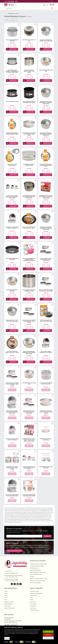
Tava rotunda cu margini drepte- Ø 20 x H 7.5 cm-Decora (12, 228)
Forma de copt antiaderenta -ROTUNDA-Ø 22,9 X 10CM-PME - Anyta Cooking (46, 103)
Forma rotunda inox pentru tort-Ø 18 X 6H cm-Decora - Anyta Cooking (46, 412)
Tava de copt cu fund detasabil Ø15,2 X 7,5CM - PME (46, 383)
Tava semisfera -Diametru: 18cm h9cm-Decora (46, 467)
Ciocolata (32, 576)
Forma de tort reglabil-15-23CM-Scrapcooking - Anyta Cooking (29, 495)
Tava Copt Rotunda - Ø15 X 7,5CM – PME (29, 383)
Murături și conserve (9, 602)
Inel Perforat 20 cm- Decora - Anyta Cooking (46, 439)
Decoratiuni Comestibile (35, 583)
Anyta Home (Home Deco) (36, 574)
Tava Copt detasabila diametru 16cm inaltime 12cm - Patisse (29, 102)
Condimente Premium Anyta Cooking (38, 564)
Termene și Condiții (34, 591)
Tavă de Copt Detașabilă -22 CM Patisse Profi (12, 259)
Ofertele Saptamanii (34, 568)
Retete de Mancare (9, 604)
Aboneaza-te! (47, 536)
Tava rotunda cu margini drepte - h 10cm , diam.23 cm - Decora (12, 495)
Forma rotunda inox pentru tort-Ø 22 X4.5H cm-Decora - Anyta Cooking (29, 412)
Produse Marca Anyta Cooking (37, 566)
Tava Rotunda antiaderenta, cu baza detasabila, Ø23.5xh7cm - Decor (46, 165)
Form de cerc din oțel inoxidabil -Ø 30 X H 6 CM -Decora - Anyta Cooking (12, 384)
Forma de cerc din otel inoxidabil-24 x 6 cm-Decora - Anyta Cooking (46, 290)
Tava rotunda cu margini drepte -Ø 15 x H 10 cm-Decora (12, 439)
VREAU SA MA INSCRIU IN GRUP (14, 551)
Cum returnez (33, 608)
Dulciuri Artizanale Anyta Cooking (37, 581)
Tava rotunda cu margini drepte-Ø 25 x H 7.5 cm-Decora (46, 352)
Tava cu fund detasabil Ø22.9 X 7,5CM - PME (12, 40)
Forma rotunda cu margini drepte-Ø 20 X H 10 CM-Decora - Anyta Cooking (12, 412)
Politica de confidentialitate (36, 593)
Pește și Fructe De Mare (10, 608)
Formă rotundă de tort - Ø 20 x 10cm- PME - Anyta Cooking (12, 321)
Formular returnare (34, 610)
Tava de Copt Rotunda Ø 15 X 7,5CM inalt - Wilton (29, 165)
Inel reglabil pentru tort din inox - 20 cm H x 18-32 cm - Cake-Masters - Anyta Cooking (29, 440)
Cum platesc (33, 606)
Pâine (6, 600)
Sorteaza (14, 20)
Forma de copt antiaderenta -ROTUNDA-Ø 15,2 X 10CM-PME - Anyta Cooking (46, 228)
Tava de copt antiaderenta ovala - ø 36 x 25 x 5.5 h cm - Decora (29, 228)
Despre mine (33, 602)
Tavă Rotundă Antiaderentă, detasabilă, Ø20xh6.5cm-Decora (12, 133)
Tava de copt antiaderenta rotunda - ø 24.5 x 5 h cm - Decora (12, 352)
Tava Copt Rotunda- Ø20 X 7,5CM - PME (46, 71)
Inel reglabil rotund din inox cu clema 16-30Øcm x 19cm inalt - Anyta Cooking (29, 197)
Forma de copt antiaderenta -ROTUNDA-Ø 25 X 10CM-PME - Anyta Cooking (46, 134)
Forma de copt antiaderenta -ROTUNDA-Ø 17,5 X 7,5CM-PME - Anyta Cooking (29, 353)
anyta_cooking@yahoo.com (11, 573)
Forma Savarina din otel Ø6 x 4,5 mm (29, 40)
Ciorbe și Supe (8, 606)
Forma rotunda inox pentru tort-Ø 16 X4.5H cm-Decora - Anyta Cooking (46, 259)
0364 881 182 (8, 571)
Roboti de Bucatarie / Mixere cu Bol (38, 572)
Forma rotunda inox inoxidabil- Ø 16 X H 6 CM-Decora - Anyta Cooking (29, 321)
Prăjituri (6, 593)
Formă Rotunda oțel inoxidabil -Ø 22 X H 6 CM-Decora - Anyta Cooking (29, 134)
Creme (6, 598)
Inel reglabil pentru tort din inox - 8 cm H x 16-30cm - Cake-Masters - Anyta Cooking (46, 197)
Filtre (7, 20)
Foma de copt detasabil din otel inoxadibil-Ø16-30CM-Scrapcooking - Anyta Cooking (29, 259)
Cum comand (33, 604)
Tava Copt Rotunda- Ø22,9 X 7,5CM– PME (12, 290)
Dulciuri (6, 596)
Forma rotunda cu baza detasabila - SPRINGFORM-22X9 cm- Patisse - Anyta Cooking (12, 71)
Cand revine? (12, 390)
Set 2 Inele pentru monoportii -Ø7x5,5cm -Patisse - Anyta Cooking (12, 468)
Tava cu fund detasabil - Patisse (12, 101)
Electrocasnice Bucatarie (35, 570)
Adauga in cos (11, 49)
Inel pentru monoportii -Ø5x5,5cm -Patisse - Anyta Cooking (29, 71)
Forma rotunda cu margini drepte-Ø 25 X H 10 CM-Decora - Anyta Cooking (12, 197)
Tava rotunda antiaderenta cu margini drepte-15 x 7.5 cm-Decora (29, 468)
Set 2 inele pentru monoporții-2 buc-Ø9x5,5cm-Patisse (29, 290)
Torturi (6, 591)
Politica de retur (34, 596)
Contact (32, 600)
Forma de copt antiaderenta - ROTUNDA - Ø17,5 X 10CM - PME (46, 40)
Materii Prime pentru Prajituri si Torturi (39, 579)
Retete (31, 598)
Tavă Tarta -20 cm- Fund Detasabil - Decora (12, 165)
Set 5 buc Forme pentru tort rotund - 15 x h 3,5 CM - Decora (46, 321)
